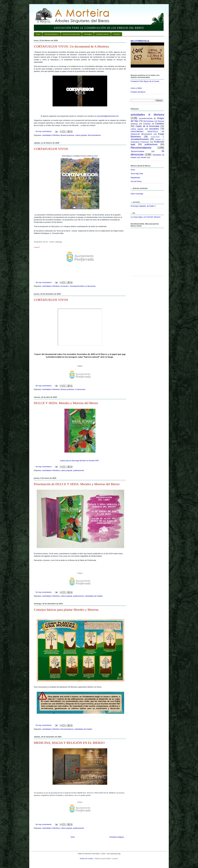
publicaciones (79, 470)
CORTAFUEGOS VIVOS (51, 149)
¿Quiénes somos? (102, 34)
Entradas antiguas (117, 837)
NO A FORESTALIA (140, 41)
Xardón (144, 157)
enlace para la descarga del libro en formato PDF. (80, 461)
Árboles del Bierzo (52, 34)
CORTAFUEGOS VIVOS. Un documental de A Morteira (71, 46)
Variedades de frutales (94, 596)
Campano (147, 124)
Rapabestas (135, 178)
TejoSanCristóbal (137, 151)
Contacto (117, 34)
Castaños (160, 124)
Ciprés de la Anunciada (147, 126)
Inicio (38, 34)
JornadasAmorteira (77, 286)
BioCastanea (149, 121)
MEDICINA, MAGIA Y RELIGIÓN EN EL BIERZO (69, 743)
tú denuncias (91, 286)
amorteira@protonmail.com (108, 116)
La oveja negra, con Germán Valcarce (146, 217)
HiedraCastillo (155, 137)
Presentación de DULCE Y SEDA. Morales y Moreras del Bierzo (77, 484)
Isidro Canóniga (137, 194)
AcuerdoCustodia (146, 118)
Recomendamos (94, 135)
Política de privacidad (102, 858)
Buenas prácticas (67, 135)
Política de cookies (87, 858)
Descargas (88, 34)
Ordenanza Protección (140, 142)
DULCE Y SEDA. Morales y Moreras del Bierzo (66, 403)
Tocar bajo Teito (137, 174)
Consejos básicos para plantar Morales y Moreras (66, 610)
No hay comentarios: (44, 131)
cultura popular (81, 135)
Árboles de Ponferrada (71, 34)
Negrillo (158, 139)
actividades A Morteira (51, 135)
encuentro (65, 286)
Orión (133, 170)
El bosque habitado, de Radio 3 (143, 206)
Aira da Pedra (136, 181)
